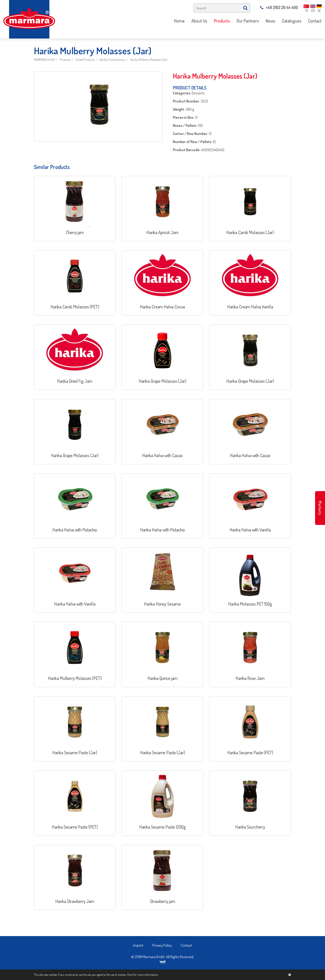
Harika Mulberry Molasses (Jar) (149, 60)
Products (65, 60)
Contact (186, 945)
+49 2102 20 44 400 (279, 7)
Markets (320, 508)
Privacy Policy (162, 945)
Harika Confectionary (112, 60)
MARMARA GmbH (44, 60)
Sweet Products (85, 60)
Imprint (138, 945)
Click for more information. (143, 975)
